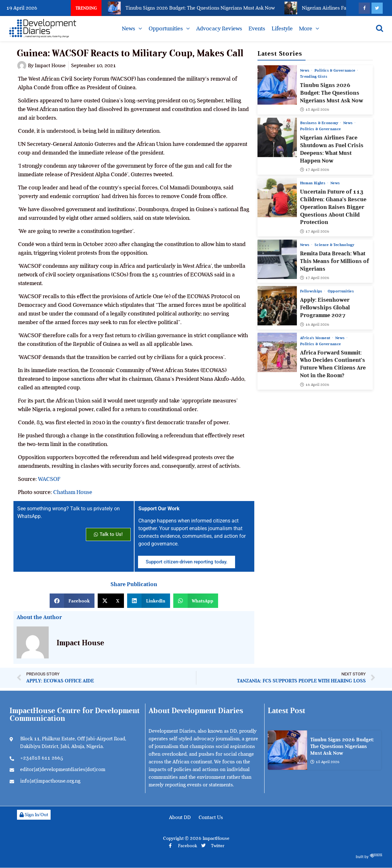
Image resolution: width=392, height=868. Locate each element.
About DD (180, 817)
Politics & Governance (336, 70)
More (306, 28)
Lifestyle (282, 28)
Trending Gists (314, 76)
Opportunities (166, 28)
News (129, 28)
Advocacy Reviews (219, 28)
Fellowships (312, 291)
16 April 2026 (315, 324)
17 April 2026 (315, 170)
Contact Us (211, 817)
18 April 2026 (315, 110)
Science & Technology (335, 245)
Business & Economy (320, 123)
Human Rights (313, 183)
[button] (72, 601)
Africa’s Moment (316, 338)
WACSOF (49, 479)
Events (257, 28)
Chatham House (73, 492)
